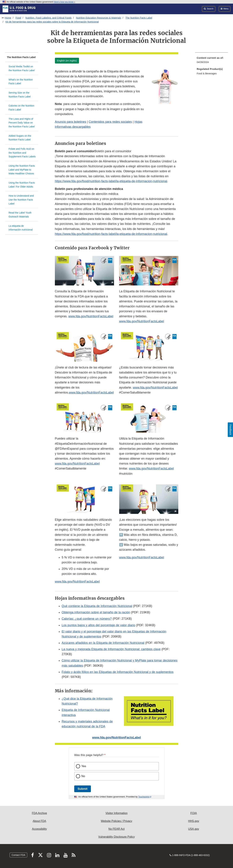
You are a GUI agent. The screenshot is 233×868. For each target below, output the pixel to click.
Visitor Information (116, 813)
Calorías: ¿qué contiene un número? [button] (87, 619)
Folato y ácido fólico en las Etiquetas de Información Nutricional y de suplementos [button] (118, 672)
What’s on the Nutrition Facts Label (21, 82)
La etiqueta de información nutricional (21, 228)
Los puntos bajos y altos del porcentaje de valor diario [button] (98, 625)
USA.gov (194, 829)
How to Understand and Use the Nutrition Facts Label (21, 200)
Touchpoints (144, 797)
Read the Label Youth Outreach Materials (20, 215)
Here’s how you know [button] (65, 2)
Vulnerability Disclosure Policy (116, 837)
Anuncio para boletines (71, 122)
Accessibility (39, 829)
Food (18, 18)
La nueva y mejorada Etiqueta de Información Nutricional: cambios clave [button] (111, 649)
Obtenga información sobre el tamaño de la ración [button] (96, 612)
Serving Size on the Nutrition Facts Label (20, 95)
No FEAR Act (116, 829)
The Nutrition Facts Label (139, 18)
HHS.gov (194, 821)
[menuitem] (212, 61)
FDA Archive (39, 813)
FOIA (193, 813)
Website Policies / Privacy (116, 821)
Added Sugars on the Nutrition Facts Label (20, 138)
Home (8, 18)
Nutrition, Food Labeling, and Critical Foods (48, 18)
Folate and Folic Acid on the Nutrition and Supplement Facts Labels (22, 153)
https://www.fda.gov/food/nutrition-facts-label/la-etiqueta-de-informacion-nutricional (111, 181)
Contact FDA (18, 855)
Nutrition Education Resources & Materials (98, 18)
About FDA (39, 821)
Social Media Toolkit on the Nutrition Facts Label (22, 68)
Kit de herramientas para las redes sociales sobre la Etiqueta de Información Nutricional (52, 22)
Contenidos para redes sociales (110, 122)
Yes (84, 766)
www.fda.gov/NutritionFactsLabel (91, 316)
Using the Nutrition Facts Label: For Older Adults (22, 185)
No (83, 776)
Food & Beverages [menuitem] (207, 73)
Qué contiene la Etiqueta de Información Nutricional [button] (97, 606)
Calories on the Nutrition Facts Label (21, 108)
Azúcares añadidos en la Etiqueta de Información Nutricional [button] (103, 643)
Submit (83, 789)
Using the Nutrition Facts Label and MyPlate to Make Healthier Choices (22, 170)
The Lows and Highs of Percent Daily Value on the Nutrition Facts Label (22, 123)
